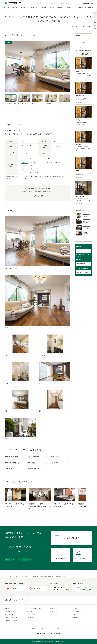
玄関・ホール (34, 172)
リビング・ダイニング (36, 162)
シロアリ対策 (9, 469)
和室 (31, 166)
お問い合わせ (53, 615)
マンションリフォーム (11, 615)
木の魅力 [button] (51, 8)
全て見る (87, 239)
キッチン (33, 159)
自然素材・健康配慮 (33, 469)
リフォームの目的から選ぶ (34, 609)
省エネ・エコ (54, 457)
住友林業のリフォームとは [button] (11, 8)
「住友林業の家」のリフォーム (13, 621)
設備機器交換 (31, 463)
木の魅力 (30, 612)
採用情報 (54, 3)
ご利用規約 (32, 628)
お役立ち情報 (31, 618)
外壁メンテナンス (55, 463)
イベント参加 (78, 8)
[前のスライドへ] (18, 113)
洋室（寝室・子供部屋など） (56, 162)
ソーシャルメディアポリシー (60, 628)
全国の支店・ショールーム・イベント (16, 600)
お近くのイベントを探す (82, 272)
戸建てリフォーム (9, 609)
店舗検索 (69, 8)
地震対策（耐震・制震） (12, 457)
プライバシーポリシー (44, 628)
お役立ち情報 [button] (60, 8)
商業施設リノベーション (11, 618)
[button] (23, 113)
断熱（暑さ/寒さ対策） (34, 457)
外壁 (31, 169)
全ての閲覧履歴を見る (84, 42)
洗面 (49, 159)
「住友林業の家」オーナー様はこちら (68, 3)
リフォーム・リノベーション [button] (28, 8)
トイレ (41, 159)
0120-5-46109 (80, 251)
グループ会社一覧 (78, 612)
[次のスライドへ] (57, 113)
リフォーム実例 (42, 8)
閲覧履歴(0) (75, 26)
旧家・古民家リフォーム (11, 612)
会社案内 (39, 3)
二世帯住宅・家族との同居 (12, 463)
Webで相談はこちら (81, 264)
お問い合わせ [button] (88, 8)
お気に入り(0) (87, 26)
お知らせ (46, 3)
